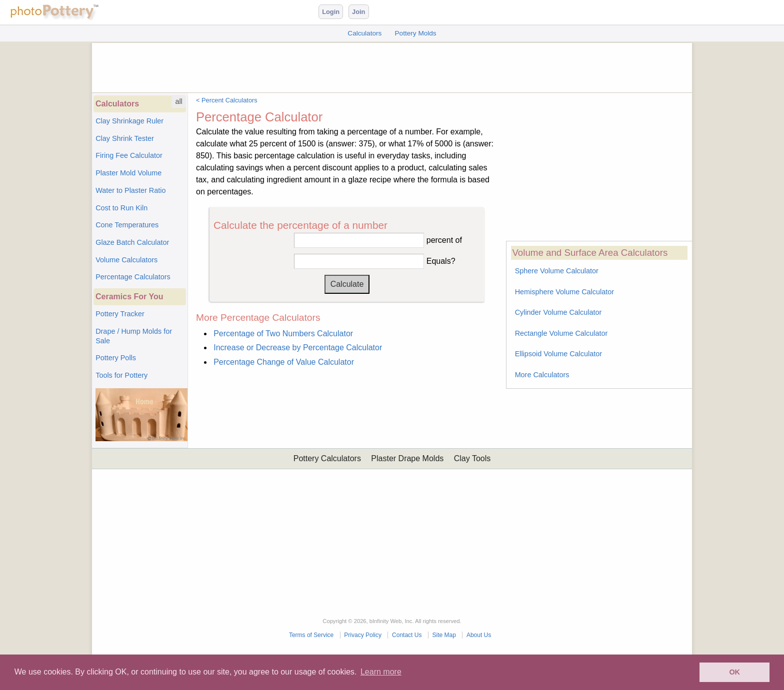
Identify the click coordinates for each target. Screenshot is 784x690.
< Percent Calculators (227, 100)
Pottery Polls (116, 358)
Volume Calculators (126, 260)
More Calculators (542, 375)
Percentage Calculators (133, 277)
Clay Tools (472, 458)
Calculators (364, 33)
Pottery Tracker (120, 314)
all (178, 101)
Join (358, 12)
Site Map (444, 635)
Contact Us (407, 635)
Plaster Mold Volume (128, 173)
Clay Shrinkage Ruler (129, 121)
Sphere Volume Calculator (557, 271)
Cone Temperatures (127, 225)
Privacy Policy (363, 635)
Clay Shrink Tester (125, 138)
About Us (479, 635)
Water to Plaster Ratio (130, 190)
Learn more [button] (381, 672)
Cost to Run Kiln (121, 208)
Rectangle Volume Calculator (561, 333)
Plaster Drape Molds (407, 458)
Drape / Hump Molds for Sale (134, 336)
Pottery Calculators (327, 458)
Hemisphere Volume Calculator (564, 292)
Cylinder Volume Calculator (558, 312)
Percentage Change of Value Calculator (284, 362)
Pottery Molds (416, 33)
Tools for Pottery (121, 375)
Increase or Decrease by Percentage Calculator (298, 347)
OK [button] (734, 672)
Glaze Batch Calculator (132, 242)
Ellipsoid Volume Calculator (558, 354)
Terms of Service (311, 635)
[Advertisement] (392, 65)
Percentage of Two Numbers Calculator (283, 334)
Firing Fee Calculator (129, 155)
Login (331, 12)
